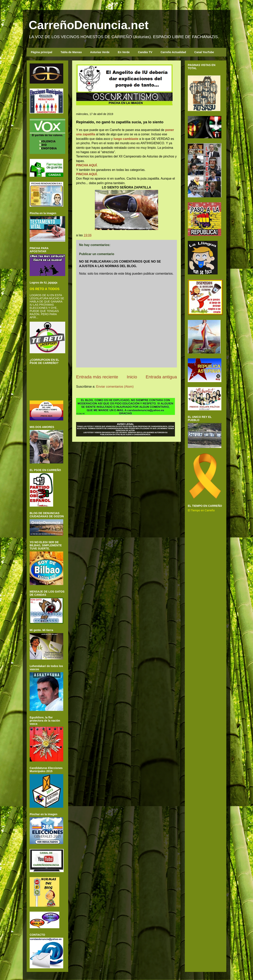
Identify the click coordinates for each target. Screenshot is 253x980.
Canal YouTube (204, 52)
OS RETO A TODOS (45, 289)
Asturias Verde (100, 52)
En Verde (124, 52)
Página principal (42, 52)
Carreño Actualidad (173, 52)
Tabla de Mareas (71, 52)
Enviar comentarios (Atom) (115, 387)
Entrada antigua (161, 377)
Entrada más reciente (97, 377)
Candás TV (145, 52)
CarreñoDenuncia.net (89, 25)
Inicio (132, 377)
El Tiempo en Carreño (201, 510)
